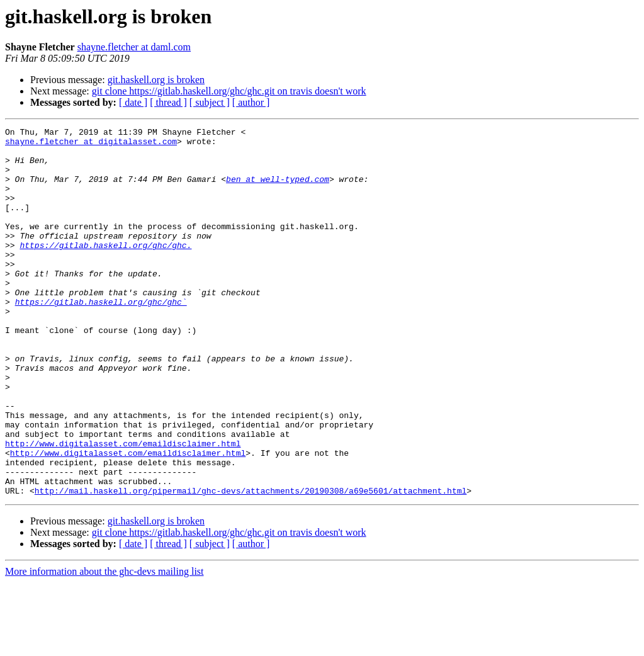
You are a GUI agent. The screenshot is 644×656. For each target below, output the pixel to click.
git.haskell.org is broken (156, 80)
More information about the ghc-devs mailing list (105, 645)
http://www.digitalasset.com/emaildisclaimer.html (123, 507)
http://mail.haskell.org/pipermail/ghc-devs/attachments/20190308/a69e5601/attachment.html (251, 564)
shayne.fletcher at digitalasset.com (91, 145)
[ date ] (133, 102)
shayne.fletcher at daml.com (134, 47)
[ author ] (251, 102)
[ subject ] (210, 102)
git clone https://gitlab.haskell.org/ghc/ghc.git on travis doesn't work (229, 91)
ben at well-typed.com (278, 190)
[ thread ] (168, 102)
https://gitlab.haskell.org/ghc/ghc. (105, 269)
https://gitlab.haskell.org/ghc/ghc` (101, 337)
